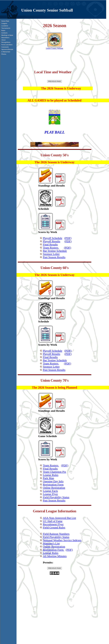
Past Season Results (54, 257)
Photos (4, 54)
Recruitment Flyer (53, 524)
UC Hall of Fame (53, 521)
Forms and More (7, 45)
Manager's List (51, 543)
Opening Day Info (53, 481)
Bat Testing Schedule (55, 251)
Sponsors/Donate (7, 49)
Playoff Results (51, 241)
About (3, 40)
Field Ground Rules (54, 527)
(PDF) (68, 238)
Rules (3, 31)
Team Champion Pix (54, 472)
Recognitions (6, 42)
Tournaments (6, 28)
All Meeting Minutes (55, 556)
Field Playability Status (56, 497)
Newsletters (5, 38)
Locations (5, 26)
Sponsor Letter (51, 254)
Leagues (4, 23)
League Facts (50, 491)
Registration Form (53, 485)
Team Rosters (51, 248)
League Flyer (50, 494)
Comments (5, 47)
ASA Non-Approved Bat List (59, 518)
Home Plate (5, 21)
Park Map (48, 478)
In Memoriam (6, 52)
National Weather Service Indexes (62, 540)
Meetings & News (7, 35)
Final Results (50, 244)
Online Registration (54, 488)
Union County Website (54, 47)
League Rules (51, 475)
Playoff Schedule (52, 238)
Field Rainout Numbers (56, 534)
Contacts (4, 33)
